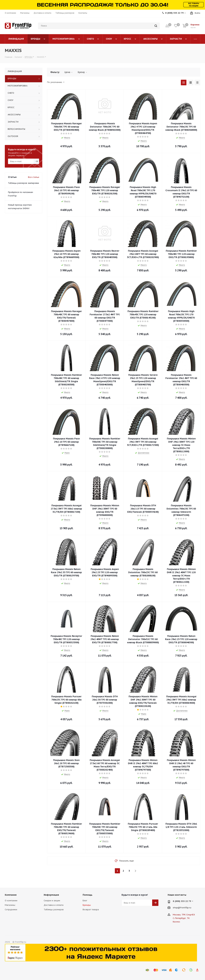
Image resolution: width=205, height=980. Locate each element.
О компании (11, 901)
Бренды (87, 905)
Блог (85, 901)
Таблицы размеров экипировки (23, 183)
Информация (51, 895)
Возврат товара (91, 910)
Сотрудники (11, 910)
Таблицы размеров (54, 910)
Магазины (10, 905)
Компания (11, 895)
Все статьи (34, 177)
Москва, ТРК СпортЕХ (184, 915)
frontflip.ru (186, 908)
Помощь (88, 895)
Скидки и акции (52, 901)
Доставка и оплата (54, 905)
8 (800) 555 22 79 (174, 13)
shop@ (176, 908)
